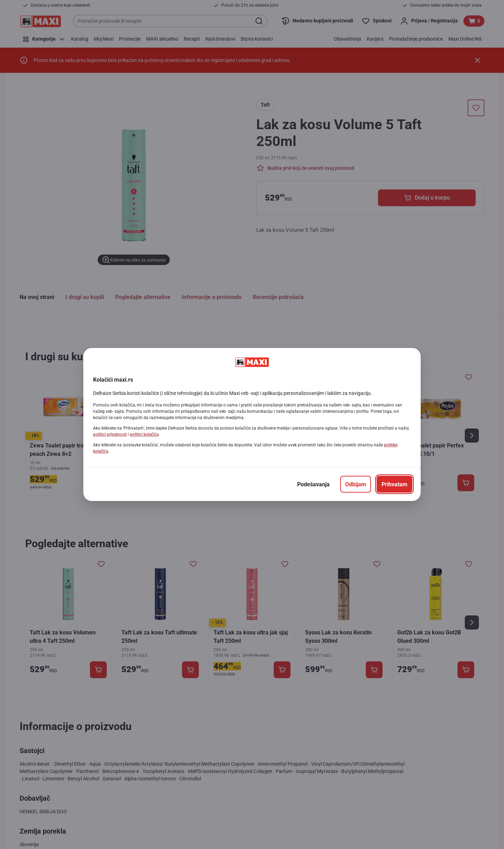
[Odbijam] (356, 484)
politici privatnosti (110, 434)
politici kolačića (144, 434)
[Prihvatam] (394, 484)
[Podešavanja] (313, 484)
